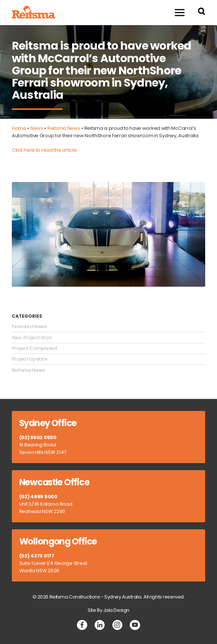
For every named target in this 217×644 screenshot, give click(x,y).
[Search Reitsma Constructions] (201, 12)
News (37, 128)
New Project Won (32, 338)
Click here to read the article (44, 150)
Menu (176, 12)
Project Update (30, 359)
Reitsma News (64, 128)
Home (19, 128)
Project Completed (34, 348)
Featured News (29, 327)
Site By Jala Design (108, 610)
